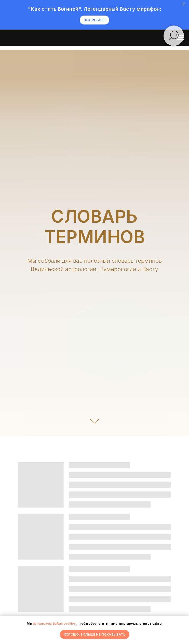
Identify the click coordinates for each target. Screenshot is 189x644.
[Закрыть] (184, 4)
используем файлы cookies (54, 623)
